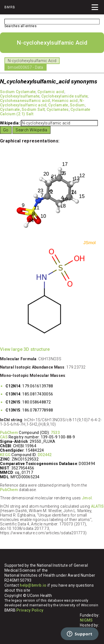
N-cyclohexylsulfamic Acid (32, 61)
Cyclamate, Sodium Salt (22, 109)
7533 (55, 433)
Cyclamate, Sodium (67, 105)
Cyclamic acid (51, 92)
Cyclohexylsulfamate (20, 96)
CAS (4, 437)
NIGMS (86, 620)
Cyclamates (58, 109)
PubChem (9, 433)
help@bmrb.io (33, 585)
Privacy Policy (30, 610)
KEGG (5, 455)
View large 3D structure (25, 349)
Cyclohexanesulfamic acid (25, 101)
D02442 (45, 455)
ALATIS (97, 506)
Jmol (87, 498)
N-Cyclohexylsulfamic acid (42, 103)
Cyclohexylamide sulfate (64, 96)
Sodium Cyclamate (18, 92)
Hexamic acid (65, 101)
